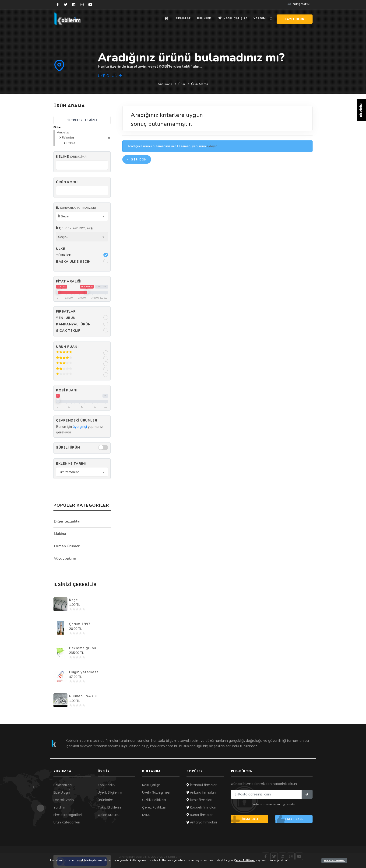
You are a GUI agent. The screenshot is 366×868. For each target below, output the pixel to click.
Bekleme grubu (83, 648)
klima (82, 157)
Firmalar (180, 19)
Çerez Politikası (154, 807)
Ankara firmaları (201, 792)
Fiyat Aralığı (69, 281)
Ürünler (202, 19)
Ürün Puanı (67, 347)
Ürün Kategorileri (67, 822)
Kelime (72, 157)
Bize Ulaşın (62, 792)
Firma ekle (245, 819)
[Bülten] (307, 794)
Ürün (182, 84)
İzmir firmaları (199, 800)
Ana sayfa (165, 84)
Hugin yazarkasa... (85, 672)
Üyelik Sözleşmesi (156, 792)
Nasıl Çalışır (151, 785)
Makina (60, 534)
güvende (289, 804)
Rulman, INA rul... (84, 696)
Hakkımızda (63, 785)
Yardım (259, 19)
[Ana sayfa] (163, 19)
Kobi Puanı (67, 390)
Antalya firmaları (202, 822)
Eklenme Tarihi (71, 464)
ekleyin (212, 146)
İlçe (74, 228)
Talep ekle (289, 819)
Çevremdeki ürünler (77, 420)
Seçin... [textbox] (63, 237)
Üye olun (110, 76)
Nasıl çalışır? (232, 19)
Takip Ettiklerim (110, 807)
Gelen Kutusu (109, 815)
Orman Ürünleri (67, 546)
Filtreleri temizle (82, 120)
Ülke (61, 249)
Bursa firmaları (200, 815)
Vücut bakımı (65, 558)
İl (76, 208)
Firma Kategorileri (68, 815)
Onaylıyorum (334, 860)
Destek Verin (64, 800)
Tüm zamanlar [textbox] (69, 472)
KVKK (146, 815)
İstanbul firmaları (202, 785)
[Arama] (271, 19)
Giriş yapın (299, 4)
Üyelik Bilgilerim (110, 792)
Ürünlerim (106, 800)
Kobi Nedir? (107, 785)
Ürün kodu (67, 182)
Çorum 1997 (80, 624)
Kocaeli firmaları (201, 807)
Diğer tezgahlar (67, 521)
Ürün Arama (200, 84)
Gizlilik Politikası (154, 800)
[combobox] (82, 216)
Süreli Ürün (68, 448)
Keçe (73, 600)
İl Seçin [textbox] (64, 216)
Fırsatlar (66, 312)
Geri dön (137, 159)
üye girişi (80, 427)
